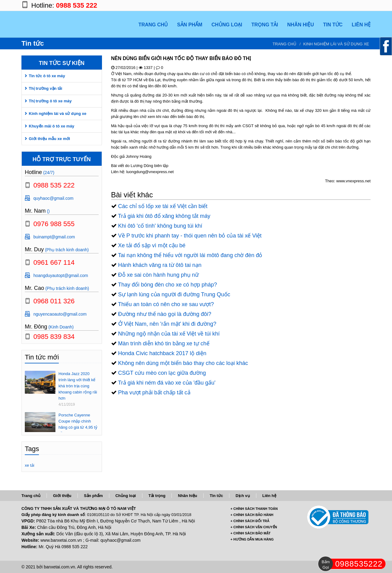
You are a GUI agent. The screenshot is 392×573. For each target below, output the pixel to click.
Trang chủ (285, 44)
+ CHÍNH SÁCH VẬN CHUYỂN (254, 527)
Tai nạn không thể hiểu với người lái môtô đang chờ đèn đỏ (190, 255)
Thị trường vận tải (45, 88)
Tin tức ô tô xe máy (47, 76)
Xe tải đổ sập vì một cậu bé (152, 245)
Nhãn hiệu (188, 496)
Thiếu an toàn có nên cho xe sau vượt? (166, 304)
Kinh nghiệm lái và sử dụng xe (336, 44)
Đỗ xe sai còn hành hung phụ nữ (158, 275)
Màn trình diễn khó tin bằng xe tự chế (164, 343)
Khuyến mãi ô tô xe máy (52, 126)
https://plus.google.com (340, 5)
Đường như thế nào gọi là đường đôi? (165, 314)
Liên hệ (269, 496)
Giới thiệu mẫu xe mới (49, 139)
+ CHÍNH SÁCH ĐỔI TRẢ (250, 521)
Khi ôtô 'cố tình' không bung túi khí (160, 226)
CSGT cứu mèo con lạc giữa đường (162, 373)
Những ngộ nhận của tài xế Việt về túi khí (169, 334)
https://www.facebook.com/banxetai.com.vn (328, 5)
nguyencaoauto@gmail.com (60, 314)
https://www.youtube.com (364, 5)
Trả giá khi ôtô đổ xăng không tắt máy (164, 216)
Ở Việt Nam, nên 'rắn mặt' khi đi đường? (167, 324)
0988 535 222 (77, 5)
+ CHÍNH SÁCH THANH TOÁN (254, 509)
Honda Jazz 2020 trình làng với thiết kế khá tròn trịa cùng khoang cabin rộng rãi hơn (78, 386)
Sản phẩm (93, 496)
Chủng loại (126, 496)
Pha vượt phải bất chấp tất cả (154, 393)
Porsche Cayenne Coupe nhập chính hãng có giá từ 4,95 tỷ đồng (78, 424)
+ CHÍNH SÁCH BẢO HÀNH (252, 515)
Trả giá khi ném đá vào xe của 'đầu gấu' (167, 383)
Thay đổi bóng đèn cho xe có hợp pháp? (167, 285)
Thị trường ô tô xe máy (50, 101)
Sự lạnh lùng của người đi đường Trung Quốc (174, 294)
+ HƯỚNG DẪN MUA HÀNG (252, 539)
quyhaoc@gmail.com (53, 198)
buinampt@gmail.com (54, 237)
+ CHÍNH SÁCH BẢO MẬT (251, 533)
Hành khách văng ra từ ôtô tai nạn (160, 265)
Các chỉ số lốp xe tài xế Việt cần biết (163, 206)
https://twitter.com (352, 5)
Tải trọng (157, 496)
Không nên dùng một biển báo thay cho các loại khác (183, 363)
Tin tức (216, 496)
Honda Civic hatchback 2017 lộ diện (162, 353)
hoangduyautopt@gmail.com (61, 275)
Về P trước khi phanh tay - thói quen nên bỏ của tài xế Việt (190, 236)
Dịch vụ (243, 496)
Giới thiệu (62, 496)
